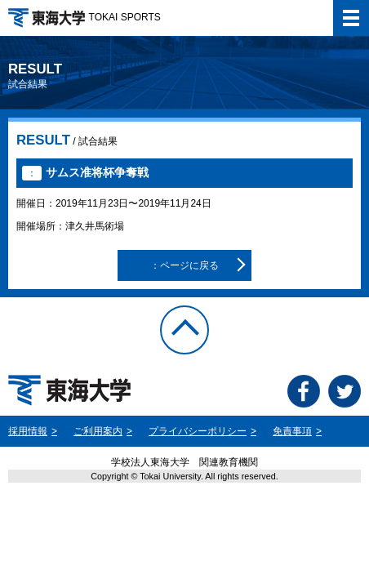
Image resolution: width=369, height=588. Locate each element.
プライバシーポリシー (198, 431)
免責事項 (292, 431)
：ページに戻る (184, 265)
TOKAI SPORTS (84, 17)
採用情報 (28, 431)
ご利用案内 (98, 431)
